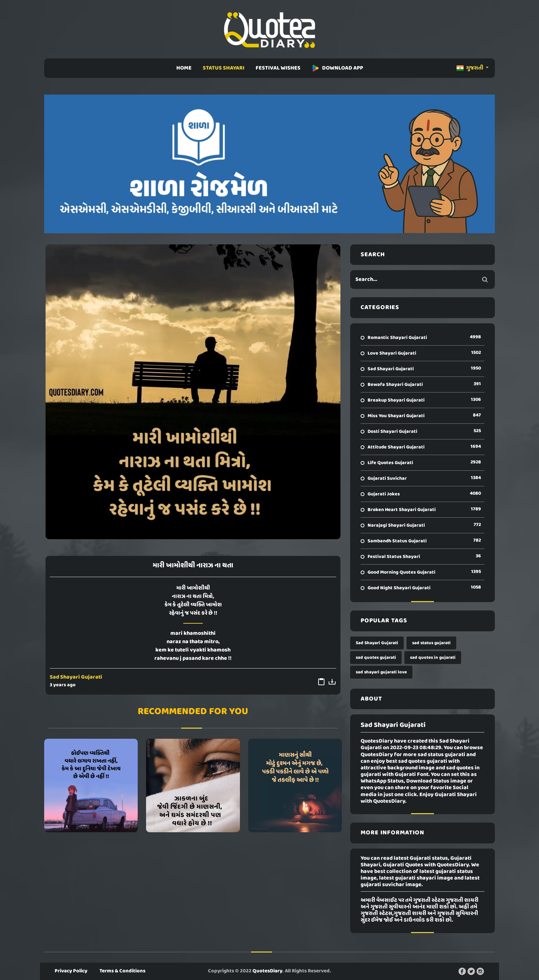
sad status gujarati (431, 643)
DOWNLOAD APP (337, 68)
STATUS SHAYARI (224, 68)
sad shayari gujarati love (381, 672)
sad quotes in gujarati (433, 658)
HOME (184, 68)
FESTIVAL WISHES (278, 68)
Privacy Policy (71, 971)
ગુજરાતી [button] (470, 68)
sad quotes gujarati (376, 658)
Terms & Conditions (122, 971)
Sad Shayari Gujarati (76, 677)
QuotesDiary (267, 971)
